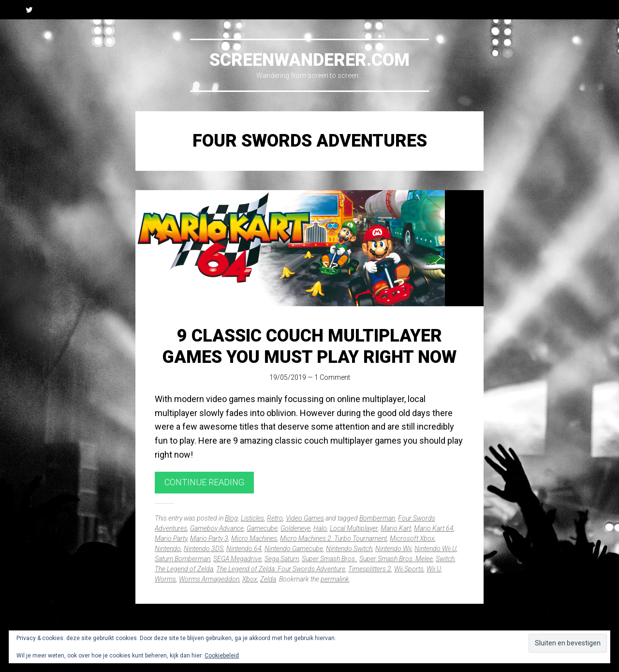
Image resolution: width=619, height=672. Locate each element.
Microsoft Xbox (412, 538)
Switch (445, 559)
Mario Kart (396, 528)
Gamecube (262, 528)
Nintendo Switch (349, 549)
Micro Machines (254, 538)
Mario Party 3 (209, 538)
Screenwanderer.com (309, 60)
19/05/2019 (288, 377)
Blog (231, 518)
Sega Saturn (282, 559)
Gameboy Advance (217, 528)
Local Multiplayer (354, 528)
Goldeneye (295, 528)
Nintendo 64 (244, 549)
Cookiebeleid (222, 656)
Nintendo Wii (393, 549)
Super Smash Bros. (329, 559)
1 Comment (332, 377)
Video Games (305, 518)
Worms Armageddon (209, 579)
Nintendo (168, 549)
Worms (165, 579)
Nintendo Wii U (435, 549)
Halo (320, 528)
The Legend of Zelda (184, 569)
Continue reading (204, 482)
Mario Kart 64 (434, 528)
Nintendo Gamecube (294, 549)
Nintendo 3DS (204, 549)
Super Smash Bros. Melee (396, 559)
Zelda (268, 579)
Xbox (250, 579)
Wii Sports (409, 569)
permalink (335, 579)
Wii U (434, 569)
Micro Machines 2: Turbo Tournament (333, 538)
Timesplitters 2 (370, 569)
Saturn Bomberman (183, 559)
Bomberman (377, 518)
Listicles (252, 518)
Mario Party (171, 538)
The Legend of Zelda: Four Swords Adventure (281, 569)
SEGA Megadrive (237, 559)
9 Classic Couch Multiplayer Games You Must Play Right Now (309, 346)
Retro (275, 518)
